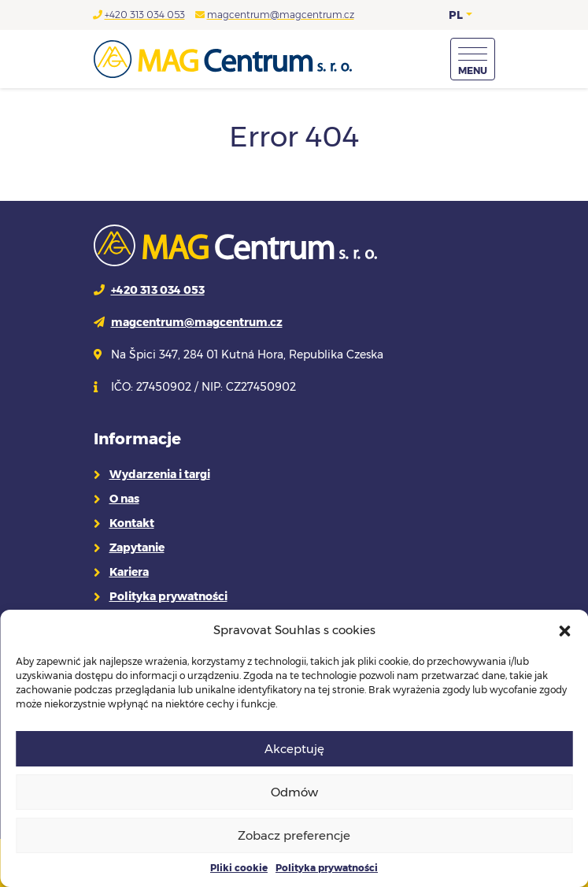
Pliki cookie (239, 868)
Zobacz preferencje (294, 835)
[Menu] (473, 59)
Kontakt (132, 523)
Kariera (129, 572)
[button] (564, 630)
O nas (124, 499)
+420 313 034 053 (145, 15)
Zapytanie (137, 547)
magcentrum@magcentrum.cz (281, 15)
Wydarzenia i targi (160, 474)
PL (456, 15)
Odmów (294, 792)
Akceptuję (294, 749)
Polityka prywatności (327, 868)
